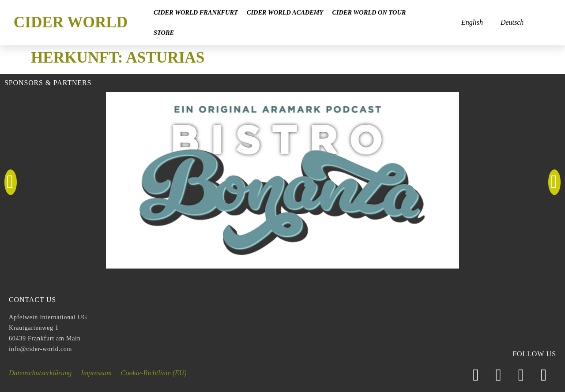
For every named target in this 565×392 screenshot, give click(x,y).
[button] (11, 183)
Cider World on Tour (369, 12)
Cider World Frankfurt (196, 12)
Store (164, 33)
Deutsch (512, 22)
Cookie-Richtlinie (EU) (154, 373)
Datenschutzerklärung (40, 373)
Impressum (96, 373)
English (472, 22)
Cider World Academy (285, 12)
